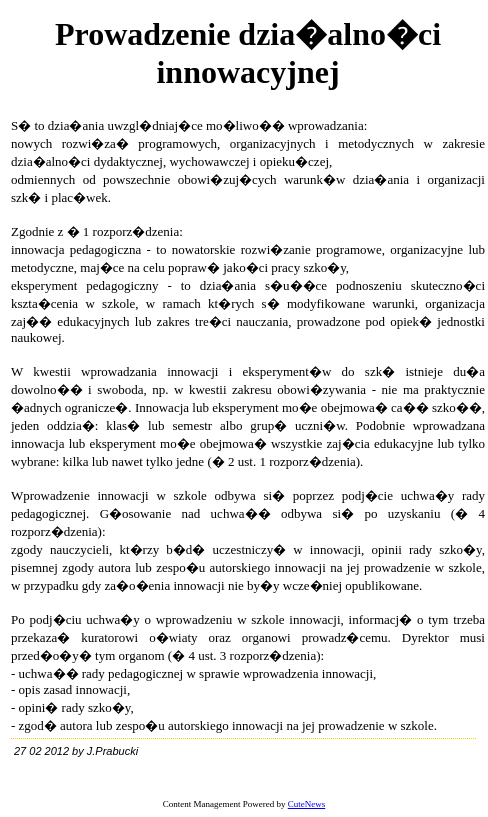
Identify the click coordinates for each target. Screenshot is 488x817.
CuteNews (307, 804)
